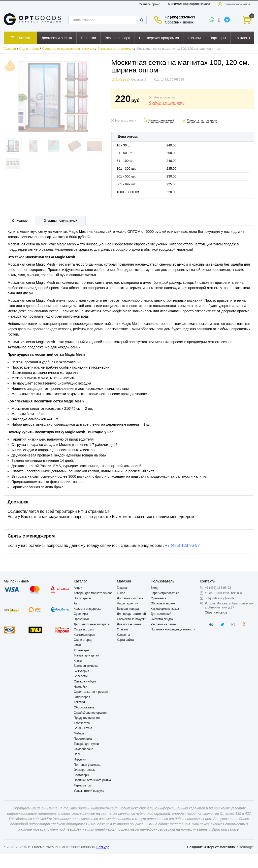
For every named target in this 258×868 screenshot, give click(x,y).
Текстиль (80, 702)
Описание (20, 221)
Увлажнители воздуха (89, 791)
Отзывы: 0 (139, 80)
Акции (78, 588)
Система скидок (162, 619)
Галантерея (82, 697)
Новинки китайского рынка (92, 780)
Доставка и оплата (130, 598)
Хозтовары (81, 650)
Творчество (82, 723)
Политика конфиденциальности (173, 629)
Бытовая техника (86, 666)
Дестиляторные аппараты (92, 624)
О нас (121, 593)
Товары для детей (86, 655)
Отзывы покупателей (60, 221)
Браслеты (81, 676)
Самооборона (84, 749)
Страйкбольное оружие (90, 713)
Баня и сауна (83, 728)
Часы (77, 754)
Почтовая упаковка (87, 765)
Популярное (82, 598)
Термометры (83, 785)
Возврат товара (128, 609)
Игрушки (80, 759)
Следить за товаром (202, 120)
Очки (77, 645)
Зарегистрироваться (165, 593)
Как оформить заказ (165, 609)
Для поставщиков (129, 624)
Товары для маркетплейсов (93, 593)
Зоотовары (82, 775)
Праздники (81, 619)
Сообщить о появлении (166, 103)
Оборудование (84, 707)
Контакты (123, 635)
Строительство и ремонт (91, 692)
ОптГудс (102, 847)
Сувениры (81, 614)
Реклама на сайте (163, 624)
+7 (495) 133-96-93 (180, 17)
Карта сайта (125, 640)
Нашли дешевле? (161, 120)
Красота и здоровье (88, 609)
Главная (10, 49)
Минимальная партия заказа (189, 4)
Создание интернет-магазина (211, 847)
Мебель (79, 733)
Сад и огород (29, 49)
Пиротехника (83, 739)
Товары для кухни (86, 744)
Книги (78, 661)
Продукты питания (87, 718)
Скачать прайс (150, 4)
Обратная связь (216, 612)
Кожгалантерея (85, 635)
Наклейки (80, 687)
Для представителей (131, 614)
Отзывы (122, 629)
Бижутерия (82, 671)
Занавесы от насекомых (115, 49)
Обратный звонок (179, 22)
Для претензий (161, 614)
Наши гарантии (128, 603)
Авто (77, 603)
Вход (154, 588)
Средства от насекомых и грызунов (68, 49)
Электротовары (85, 770)
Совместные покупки (132, 619)
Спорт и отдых (84, 629)
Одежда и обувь (85, 681)
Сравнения (158, 598)
